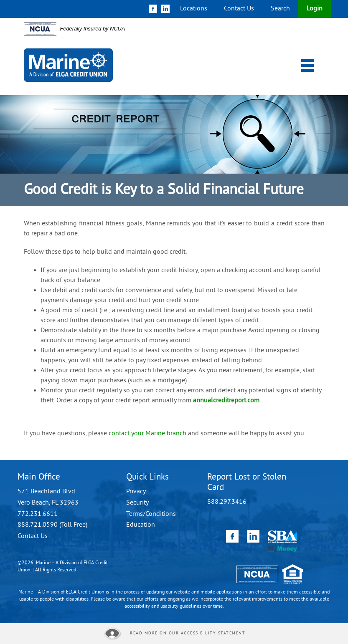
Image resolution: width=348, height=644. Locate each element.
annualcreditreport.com (226, 401)
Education (141, 525)
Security (137, 503)
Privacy (136, 492)
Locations (194, 9)
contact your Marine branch (148, 434)
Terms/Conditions (151, 514)
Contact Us (239, 9)
